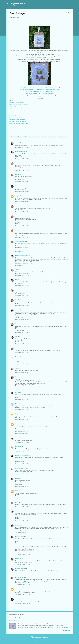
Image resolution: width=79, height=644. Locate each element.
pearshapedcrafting (20, 569)
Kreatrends (58, 88)
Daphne (17, 377)
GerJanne (18, 414)
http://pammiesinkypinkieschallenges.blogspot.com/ (19, 108)
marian (17, 290)
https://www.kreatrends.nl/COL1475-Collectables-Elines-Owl (39, 93)
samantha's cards (20, 599)
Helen (17, 280)
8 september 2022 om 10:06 (22, 212)
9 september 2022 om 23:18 (22, 521)
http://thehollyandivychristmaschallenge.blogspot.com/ (19, 104)
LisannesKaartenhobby (21, 511)
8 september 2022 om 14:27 (22, 332)
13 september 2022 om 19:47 (23, 573)
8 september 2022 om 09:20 (22, 192)
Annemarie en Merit (20, 242)
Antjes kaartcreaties (20, 468)
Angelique (18, 525)
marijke (17, 196)
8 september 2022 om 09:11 (22, 182)
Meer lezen (66, 631)
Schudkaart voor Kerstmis (16, 618)
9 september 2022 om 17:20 (22, 498)
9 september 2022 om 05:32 (22, 434)
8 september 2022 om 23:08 (22, 420)
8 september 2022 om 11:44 (22, 275)
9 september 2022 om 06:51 (22, 451)
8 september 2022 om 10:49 (22, 237)
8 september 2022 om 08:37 (22, 170)
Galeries (44, 640)
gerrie (17, 230)
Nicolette (18, 324)
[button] (69, 13)
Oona (17, 424)
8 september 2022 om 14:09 (22, 306)
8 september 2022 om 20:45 (22, 399)
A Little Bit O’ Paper (25, 582)
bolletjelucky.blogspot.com (22, 256)
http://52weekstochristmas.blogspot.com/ (17, 102)
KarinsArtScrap (19, 357)
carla (17, 216)
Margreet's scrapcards (18, 4)
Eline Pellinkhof (36, 137)
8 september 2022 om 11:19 (22, 265)
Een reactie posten (15, 607)
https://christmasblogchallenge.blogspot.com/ (17, 114)
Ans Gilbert (18, 392)
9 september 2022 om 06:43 (22, 442)
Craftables (28, 137)
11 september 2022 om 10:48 (23, 554)
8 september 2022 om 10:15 (22, 226)
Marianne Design (53, 137)
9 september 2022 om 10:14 (22, 474)
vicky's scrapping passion (22, 589)
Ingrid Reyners (19, 300)
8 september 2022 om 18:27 (22, 353)
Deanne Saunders (20, 577)
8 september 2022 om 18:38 (22, 364)
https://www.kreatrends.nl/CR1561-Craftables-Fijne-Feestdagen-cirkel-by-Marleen (40, 90)
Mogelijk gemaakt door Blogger (39, 637)
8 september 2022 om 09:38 (22, 202)
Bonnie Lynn (18, 559)
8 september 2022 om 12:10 (22, 285)
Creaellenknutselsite (20, 152)
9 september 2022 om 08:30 (22, 464)
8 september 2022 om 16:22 (22, 344)
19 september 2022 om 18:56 (23, 595)
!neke (17, 337)
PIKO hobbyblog (19, 491)
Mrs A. (17, 502)
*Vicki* (17, 348)
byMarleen (13, 137)
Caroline (17, 186)
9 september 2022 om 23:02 (22, 507)
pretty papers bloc (63, 137)
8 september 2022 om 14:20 (22, 320)
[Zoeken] (72, 4)
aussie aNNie (19, 438)
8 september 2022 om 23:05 (22, 410)
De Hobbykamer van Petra (22, 455)
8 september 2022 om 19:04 (22, 388)
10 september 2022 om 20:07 (23, 532)
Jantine (17, 310)
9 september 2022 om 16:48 (22, 487)
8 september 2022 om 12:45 (22, 296)
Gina (16, 368)
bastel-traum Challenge (42, 426)
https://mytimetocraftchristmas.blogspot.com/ (17, 112)
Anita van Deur (19, 143)
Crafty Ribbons (32, 61)
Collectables (20, 137)
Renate (17, 478)
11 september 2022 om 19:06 (23, 564)
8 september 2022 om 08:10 (22, 147)
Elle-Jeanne (18, 174)
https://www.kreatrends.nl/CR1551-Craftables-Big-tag (39, 91)
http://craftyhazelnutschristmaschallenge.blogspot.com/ (19, 110)
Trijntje (17, 270)
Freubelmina (18, 447)
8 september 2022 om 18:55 (22, 373)
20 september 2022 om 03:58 (23, 603)
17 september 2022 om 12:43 (23, 584)
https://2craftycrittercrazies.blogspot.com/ (17, 116)
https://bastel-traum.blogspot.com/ (15, 118)
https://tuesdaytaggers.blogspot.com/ (16, 106)
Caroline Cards (19, 163)
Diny (16, 206)
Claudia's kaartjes (20, 537)
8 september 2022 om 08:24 (22, 159)
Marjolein (18, 404)
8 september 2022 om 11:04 (22, 251)
